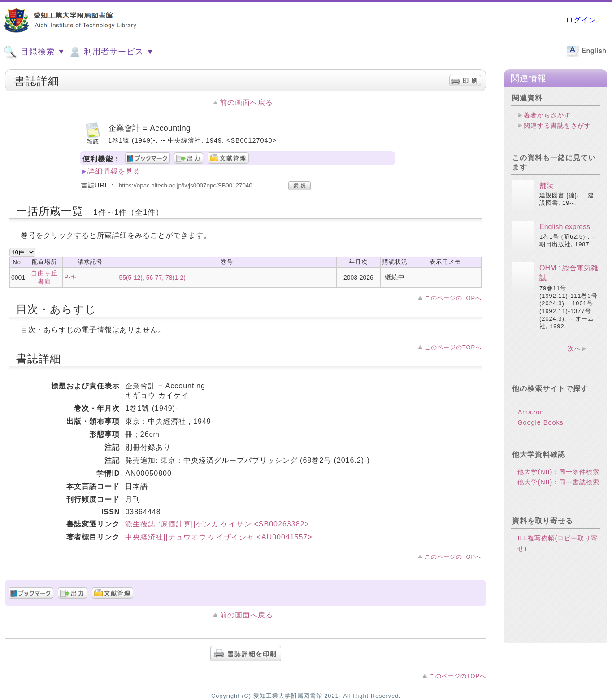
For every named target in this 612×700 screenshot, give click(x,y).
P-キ (70, 277)
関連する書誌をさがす (557, 126)
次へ (574, 348)
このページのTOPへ (453, 298)
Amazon (531, 412)
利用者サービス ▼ (111, 52)
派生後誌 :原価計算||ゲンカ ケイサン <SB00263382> (217, 524)
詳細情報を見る (114, 171)
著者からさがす (547, 115)
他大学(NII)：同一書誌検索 (558, 482)
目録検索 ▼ (35, 52)
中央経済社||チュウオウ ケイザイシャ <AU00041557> (219, 537)
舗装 (547, 185)
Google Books (540, 422)
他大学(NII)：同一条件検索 (558, 472)
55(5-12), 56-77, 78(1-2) (152, 278)
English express (565, 227)
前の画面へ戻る (246, 102)
